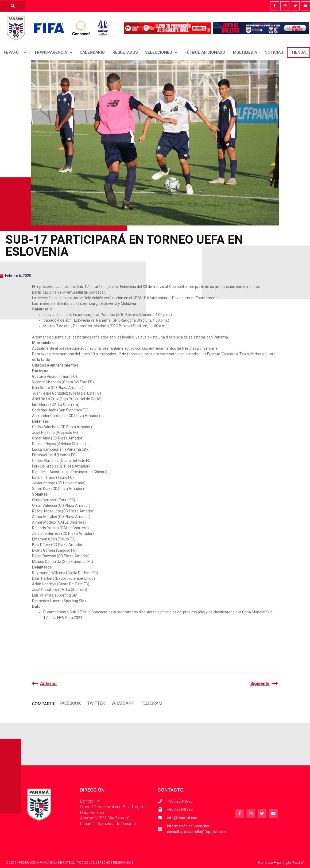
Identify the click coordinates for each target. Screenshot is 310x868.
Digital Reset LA (294, 863)
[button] (70, 703)
